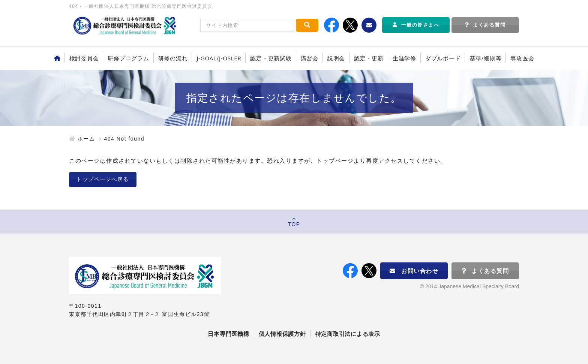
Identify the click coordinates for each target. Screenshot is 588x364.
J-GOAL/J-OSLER (219, 58)
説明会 (336, 58)
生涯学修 (404, 58)
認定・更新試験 (271, 58)
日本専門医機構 (228, 334)
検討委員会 (84, 58)
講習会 (310, 58)
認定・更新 (369, 58)
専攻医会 (522, 58)
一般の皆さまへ (416, 25)
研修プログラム (128, 58)
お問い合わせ (414, 271)
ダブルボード (443, 58)
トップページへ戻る (103, 179)
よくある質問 (485, 25)
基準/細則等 (485, 58)
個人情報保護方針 (282, 334)
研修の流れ (173, 58)
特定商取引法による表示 (348, 334)
